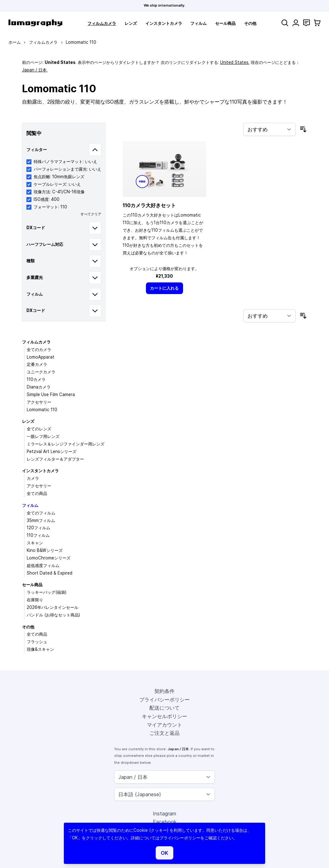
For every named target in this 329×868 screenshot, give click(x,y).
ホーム (15, 42)
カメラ (33, 478)
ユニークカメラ (41, 372)
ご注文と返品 (164, 733)
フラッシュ (37, 642)
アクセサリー (39, 402)
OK (164, 853)
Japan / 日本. (35, 70)
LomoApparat (41, 357)
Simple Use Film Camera (51, 394)
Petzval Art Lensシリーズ (52, 451)
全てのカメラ (39, 349)
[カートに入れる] (164, 288)
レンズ (131, 23)
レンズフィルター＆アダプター (55, 459)
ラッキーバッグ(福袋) (47, 592)
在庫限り (35, 600)
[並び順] (270, 129)
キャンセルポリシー (164, 716)
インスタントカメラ (164, 23)
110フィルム (38, 535)
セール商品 (225, 23)
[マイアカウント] (296, 23)
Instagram (164, 814)
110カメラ (36, 379)
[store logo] (35, 23)
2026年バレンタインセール (53, 607)
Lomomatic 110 (42, 410)
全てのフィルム (41, 513)
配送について (164, 708)
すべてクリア (91, 214)
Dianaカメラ (39, 387)
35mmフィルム (41, 520)
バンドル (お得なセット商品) (53, 615)
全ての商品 (37, 493)
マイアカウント (164, 725)
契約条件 (164, 691)
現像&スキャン (40, 649)
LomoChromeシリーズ (49, 558)
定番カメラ (37, 364)
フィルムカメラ (102, 23)
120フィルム (39, 528)
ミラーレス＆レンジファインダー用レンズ (66, 444)
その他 (250, 23)
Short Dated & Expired (50, 573)
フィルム (198, 23)
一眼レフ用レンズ (43, 436)
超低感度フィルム (43, 565)
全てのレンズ (39, 429)
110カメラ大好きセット (149, 205)
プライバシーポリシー (164, 700)
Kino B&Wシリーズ (45, 550)
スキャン (35, 543)
